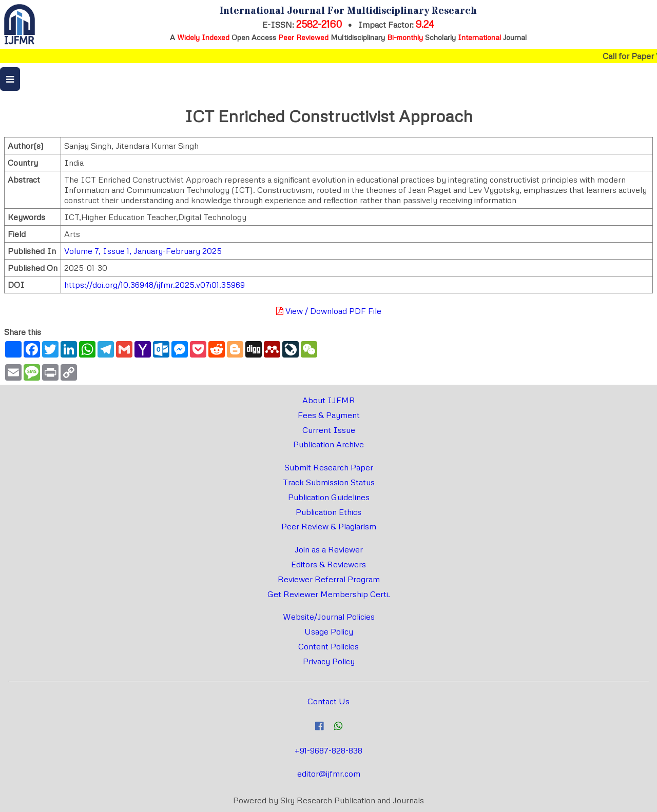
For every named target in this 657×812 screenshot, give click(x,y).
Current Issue (329, 430)
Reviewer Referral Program (329, 579)
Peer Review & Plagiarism (329, 526)
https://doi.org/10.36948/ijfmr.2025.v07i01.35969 (154, 285)
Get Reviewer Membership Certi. (329, 594)
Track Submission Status (329, 482)
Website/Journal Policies (329, 617)
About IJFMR (329, 400)
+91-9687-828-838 (328, 750)
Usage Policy (329, 631)
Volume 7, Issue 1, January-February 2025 (143, 251)
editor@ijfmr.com (329, 774)
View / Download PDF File (329, 311)
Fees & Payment (329, 415)
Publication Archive (328, 444)
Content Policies (328, 646)
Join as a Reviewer (329, 549)
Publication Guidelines (329, 497)
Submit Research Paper (329, 467)
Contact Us (328, 701)
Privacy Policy (329, 661)
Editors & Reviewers (328, 564)
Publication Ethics (328, 512)
